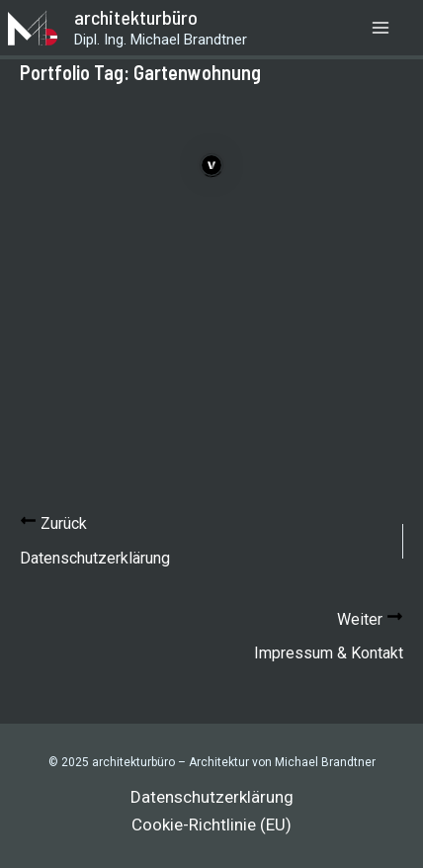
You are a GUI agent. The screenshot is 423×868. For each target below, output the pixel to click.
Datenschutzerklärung (212, 797)
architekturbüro (136, 17)
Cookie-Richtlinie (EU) (211, 825)
